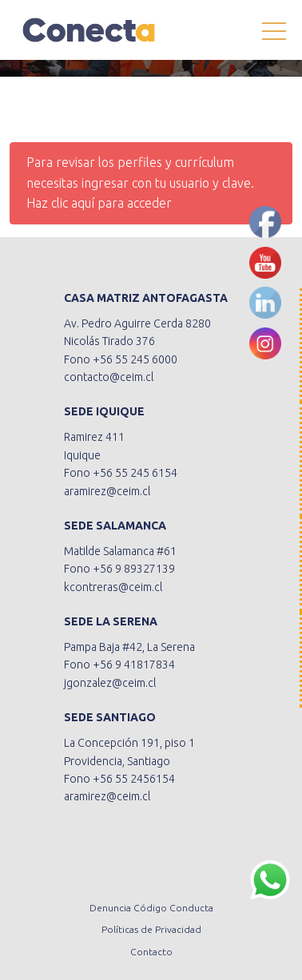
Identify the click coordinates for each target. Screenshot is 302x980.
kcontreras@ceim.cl (113, 587)
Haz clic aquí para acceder (99, 203)
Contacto (151, 952)
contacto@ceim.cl (109, 377)
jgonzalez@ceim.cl (110, 683)
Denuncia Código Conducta (151, 908)
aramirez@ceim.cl (107, 491)
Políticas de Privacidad (151, 929)
